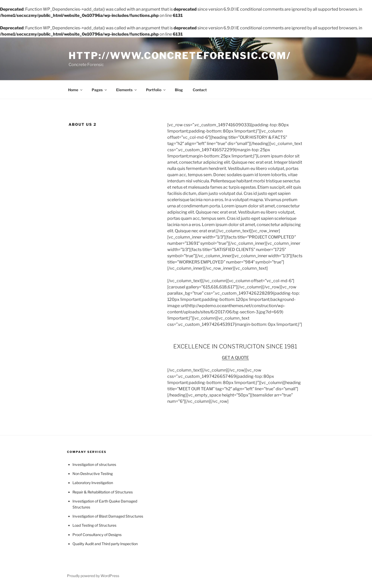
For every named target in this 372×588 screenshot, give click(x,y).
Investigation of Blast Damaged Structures (108, 516)
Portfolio (156, 90)
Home (76, 90)
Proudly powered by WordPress (93, 576)
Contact (200, 90)
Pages (100, 90)
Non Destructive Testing (93, 474)
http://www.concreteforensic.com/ (180, 56)
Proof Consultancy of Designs (97, 535)
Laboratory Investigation (93, 483)
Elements (127, 90)
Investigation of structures (94, 464)
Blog (179, 90)
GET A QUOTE (235, 358)
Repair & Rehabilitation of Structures (103, 492)
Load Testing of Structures (94, 525)
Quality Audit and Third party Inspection (105, 544)
